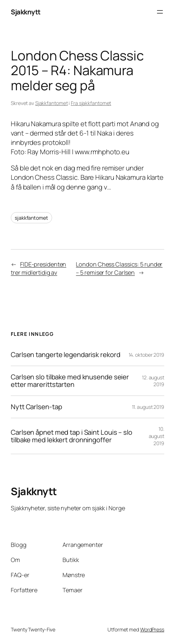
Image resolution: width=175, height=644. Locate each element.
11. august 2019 (148, 407)
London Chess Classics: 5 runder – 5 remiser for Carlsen (119, 268)
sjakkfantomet (31, 218)
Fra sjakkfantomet (91, 103)
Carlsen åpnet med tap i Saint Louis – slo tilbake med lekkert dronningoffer (72, 436)
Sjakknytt (26, 12)
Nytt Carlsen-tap (36, 407)
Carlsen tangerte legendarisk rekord (66, 355)
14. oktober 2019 (146, 355)
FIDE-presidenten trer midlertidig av (38, 268)
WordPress (152, 629)
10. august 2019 (156, 436)
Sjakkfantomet (52, 103)
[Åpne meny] (160, 12)
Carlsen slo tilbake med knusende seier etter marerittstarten (70, 381)
